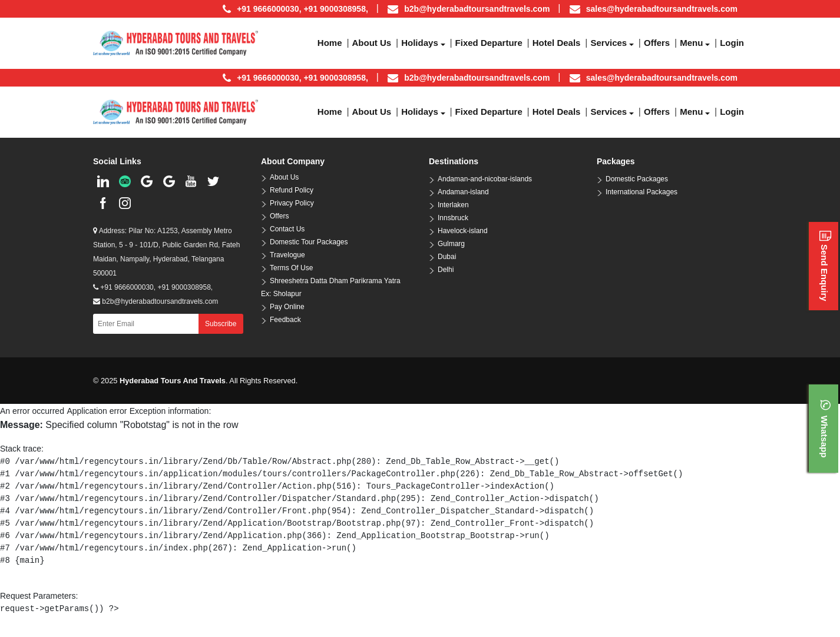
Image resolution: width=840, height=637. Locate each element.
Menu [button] (691, 43)
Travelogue (287, 255)
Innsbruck (453, 218)
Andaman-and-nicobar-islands (485, 179)
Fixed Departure (489, 43)
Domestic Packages (637, 179)
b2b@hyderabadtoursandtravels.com (477, 9)
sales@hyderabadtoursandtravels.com (662, 9)
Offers (657, 43)
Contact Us (287, 229)
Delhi (446, 270)
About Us (284, 177)
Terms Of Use (291, 268)
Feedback (285, 320)
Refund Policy (292, 190)
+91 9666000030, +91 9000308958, (153, 287)
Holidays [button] (420, 43)
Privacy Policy (292, 203)
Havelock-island (463, 231)
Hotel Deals (557, 43)
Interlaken (453, 205)
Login (732, 43)
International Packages (641, 192)
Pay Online (287, 307)
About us (372, 43)
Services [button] (608, 43)
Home (330, 43)
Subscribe (221, 324)
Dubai (447, 257)
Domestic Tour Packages (309, 242)
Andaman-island (463, 192)
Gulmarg (451, 244)
